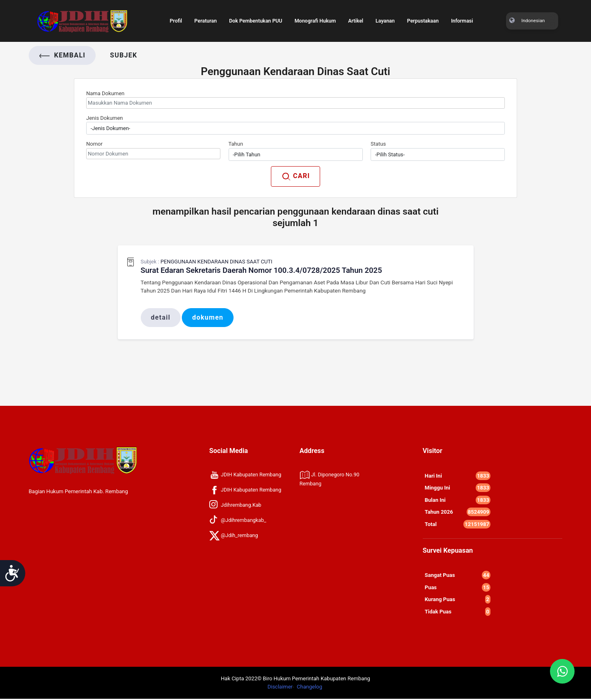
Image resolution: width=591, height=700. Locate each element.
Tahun (236, 144)
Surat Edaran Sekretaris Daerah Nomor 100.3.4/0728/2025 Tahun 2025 (268, 271)
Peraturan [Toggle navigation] (202, 16)
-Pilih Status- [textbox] (390, 154)
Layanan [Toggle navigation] (387, 16)
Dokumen (208, 319)
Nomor (94, 144)
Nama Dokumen (105, 93)
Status (378, 144)
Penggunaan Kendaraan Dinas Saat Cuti (216, 262)
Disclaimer (280, 688)
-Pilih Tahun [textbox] (246, 154)
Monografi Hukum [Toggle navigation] (315, 16)
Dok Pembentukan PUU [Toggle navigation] (253, 16)
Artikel (357, 16)
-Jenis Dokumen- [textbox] (111, 128)
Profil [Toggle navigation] (171, 16)
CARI (296, 176)
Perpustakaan (426, 16)
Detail (161, 319)
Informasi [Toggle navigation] (466, 16)
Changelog (309, 688)
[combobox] (295, 128)
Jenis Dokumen (105, 118)
